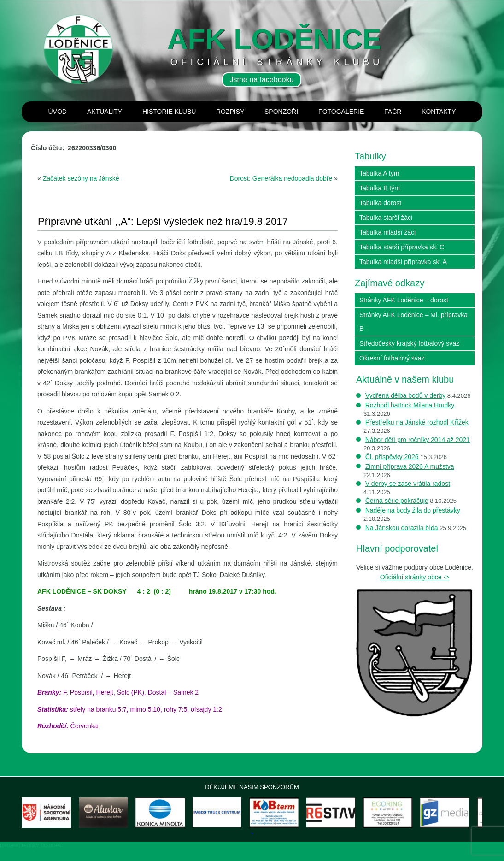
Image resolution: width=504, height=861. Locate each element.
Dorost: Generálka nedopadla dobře (281, 178)
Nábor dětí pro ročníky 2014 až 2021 (418, 440)
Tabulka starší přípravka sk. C (402, 247)
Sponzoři (281, 112)
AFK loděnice (274, 39)
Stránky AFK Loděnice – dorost (404, 300)
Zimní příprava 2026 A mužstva (410, 466)
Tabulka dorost (380, 203)
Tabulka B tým (380, 188)
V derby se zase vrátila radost (408, 484)
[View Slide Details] (56, 819)
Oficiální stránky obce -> (415, 577)
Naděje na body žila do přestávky (413, 510)
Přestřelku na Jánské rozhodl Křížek (417, 422)
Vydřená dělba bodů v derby (406, 395)
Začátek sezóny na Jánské (81, 178)
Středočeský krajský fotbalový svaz (409, 343)
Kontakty (439, 112)
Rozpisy (230, 112)
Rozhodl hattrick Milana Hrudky (410, 405)
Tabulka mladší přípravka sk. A (403, 262)
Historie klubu (169, 112)
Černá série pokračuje (397, 501)
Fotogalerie (341, 112)
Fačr (393, 112)
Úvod (58, 112)
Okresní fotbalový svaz (392, 358)
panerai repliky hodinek (31, 858)
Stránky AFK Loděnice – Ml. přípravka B (413, 322)
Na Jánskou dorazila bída (402, 528)
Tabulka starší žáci (386, 218)
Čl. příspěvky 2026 (392, 457)
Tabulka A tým (379, 173)
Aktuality (105, 112)
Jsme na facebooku (262, 80)
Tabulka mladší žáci (387, 232)
